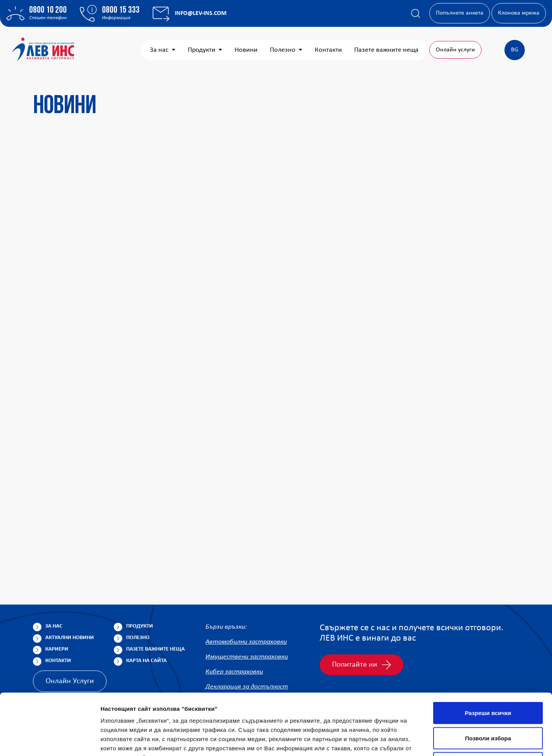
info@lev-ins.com (201, 13)
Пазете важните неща (386, 50)
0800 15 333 (121, 10)
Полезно (286, 50)
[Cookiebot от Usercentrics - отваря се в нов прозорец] (50, 741)
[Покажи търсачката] (416, 13)
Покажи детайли (490, 741)
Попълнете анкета (460, 13)
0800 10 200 (48, 10)
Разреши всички (488, 655)
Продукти (205, 50)
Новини (246, 50)
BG (515, 50)
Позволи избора (488, 681)
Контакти (328, 50)
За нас (163, 50)
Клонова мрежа (519, 13)
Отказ (488, 706)
